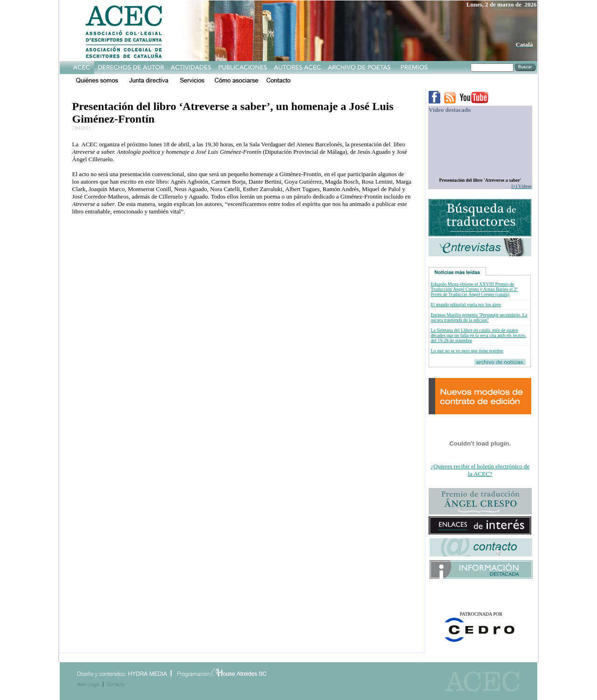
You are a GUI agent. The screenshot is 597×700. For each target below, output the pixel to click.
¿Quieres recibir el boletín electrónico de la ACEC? (480, 470)
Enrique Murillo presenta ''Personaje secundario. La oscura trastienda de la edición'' (479, 317)
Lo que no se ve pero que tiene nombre (467, 351)
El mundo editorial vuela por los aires (466, 305)
